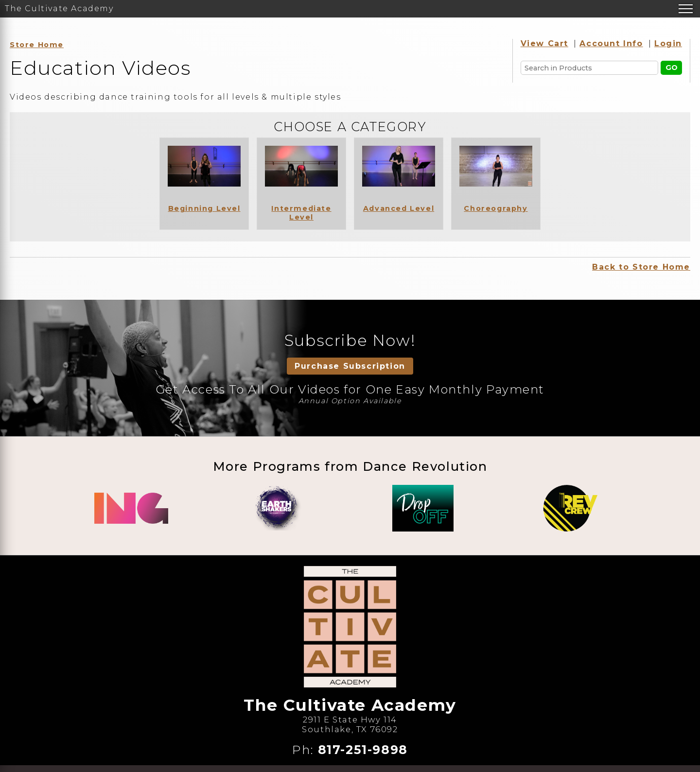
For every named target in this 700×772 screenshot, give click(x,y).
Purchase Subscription (350, 366)
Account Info (611, 43)
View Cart (544, 43)
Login (668, 43)
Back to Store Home (641, 267)
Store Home (37, 45)
